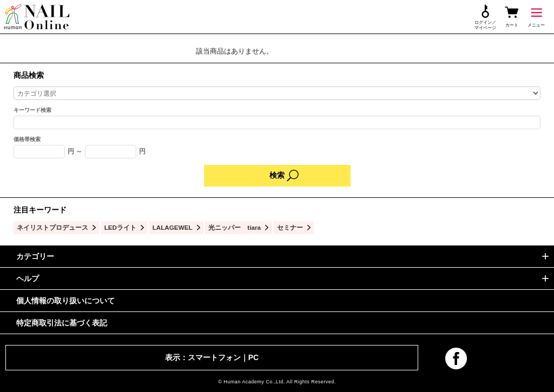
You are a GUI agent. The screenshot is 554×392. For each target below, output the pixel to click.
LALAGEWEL (173, 227)
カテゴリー (35, 256)
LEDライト (120, 227)
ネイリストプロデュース (52, 227)
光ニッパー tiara (235, 227)
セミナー (290, 227)
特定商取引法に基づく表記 (62, 323)
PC (253, 357)
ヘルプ (28, 278)
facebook (456, 358)
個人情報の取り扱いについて (65, 301)
